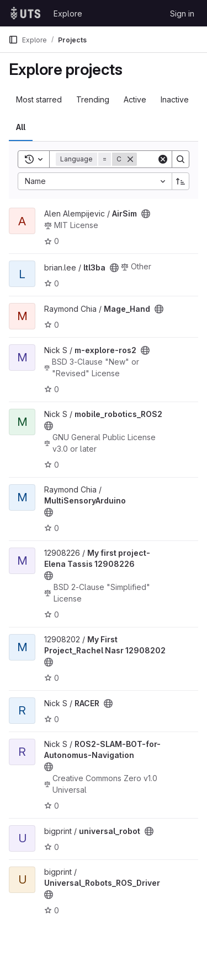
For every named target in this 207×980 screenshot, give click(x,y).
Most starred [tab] (39, 99)
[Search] (181, 159)
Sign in (182, 13)
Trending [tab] (93, 99)
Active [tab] (135, 99)
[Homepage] (25, 13)
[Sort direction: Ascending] (181, 181)
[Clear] (163, 159)
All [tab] (21, 127)
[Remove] (130, 159)
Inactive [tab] (175, 99)
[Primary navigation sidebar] (13, 40)
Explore (68, 13)
